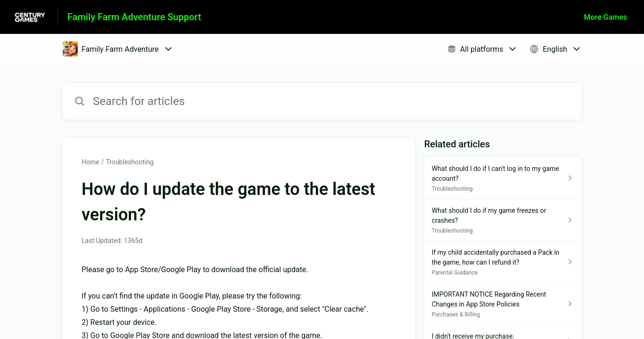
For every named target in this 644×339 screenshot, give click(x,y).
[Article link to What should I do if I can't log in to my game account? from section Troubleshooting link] (503, 178)
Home (91, 162)
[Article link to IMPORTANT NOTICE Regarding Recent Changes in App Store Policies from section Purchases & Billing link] (503, 304)
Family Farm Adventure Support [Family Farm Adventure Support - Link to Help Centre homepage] (134, 17)
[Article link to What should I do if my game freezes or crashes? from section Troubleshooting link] (503, 220)
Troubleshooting (129, 162)
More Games (606, 17)
